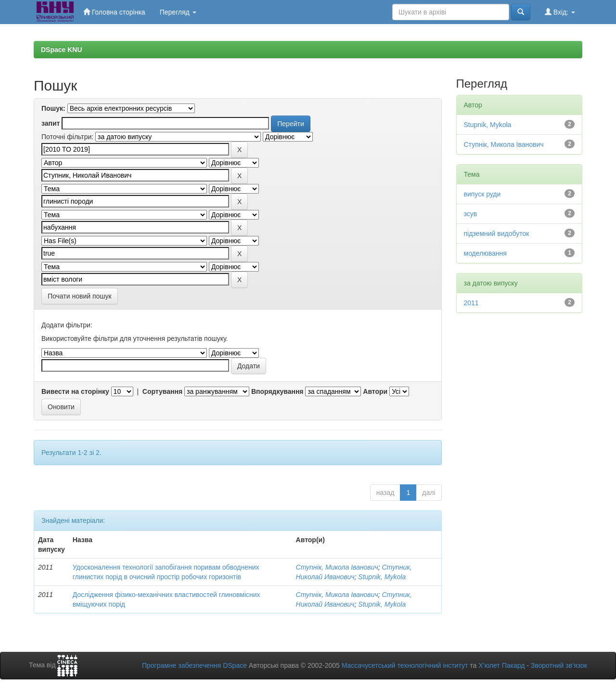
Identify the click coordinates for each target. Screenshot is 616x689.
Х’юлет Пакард (501, 665)
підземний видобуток (497, 234)
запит (51, 123)
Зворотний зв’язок (559, 665)
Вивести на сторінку (75, 391)
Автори (375, 391)
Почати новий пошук (80, 296)
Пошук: (53, 108)
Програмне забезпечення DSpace (194, 665)
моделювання (485, 253)
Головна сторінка (114, 12)
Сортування (162, 391)
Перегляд (178, 12)
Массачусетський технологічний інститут (405, 665)
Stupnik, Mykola (382, 577)
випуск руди (482, 194)
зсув (471, 214)
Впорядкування (277, 391)
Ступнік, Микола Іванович (337, 567)
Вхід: (560, 12)
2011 (471, 303)
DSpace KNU (62, 50)
